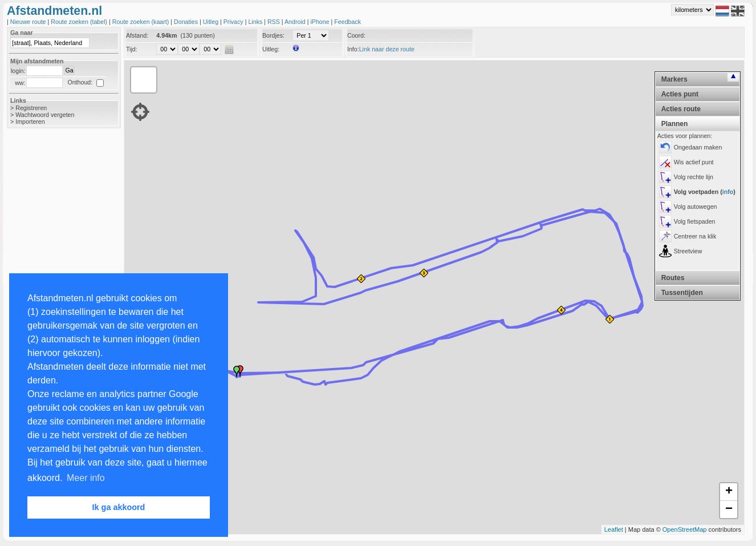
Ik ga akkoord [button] (119, 507)
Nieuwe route (29, 22)
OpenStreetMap (685, 529)
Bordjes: (273, 35)
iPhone (320, 22)
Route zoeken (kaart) (141, 22)
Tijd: (132, 49)
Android (296, 22)
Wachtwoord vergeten (45, 115)
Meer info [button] (86, 478)
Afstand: (137, 35)
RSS (275, 22)
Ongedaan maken (698, 147)
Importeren (30, 122)
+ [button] (729, 492)
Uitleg (212, 22)
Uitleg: (271, 49)
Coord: (356, 35)
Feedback (347, 22)
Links (256, 22)
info (728, 192)
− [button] (729, 509)
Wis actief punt (694, 162)
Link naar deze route (387, 49)
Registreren (31, 108)
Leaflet (614, 529)
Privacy (234, 22)
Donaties (187, 22)
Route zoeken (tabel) (80, 22)
